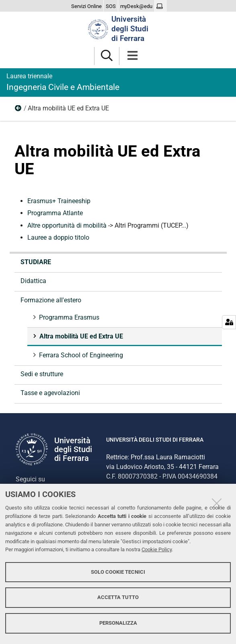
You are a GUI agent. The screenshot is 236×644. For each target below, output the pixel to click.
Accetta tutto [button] (118, 597)
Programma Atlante (55, 213)
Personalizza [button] (118, 623)
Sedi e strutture (42, 374)
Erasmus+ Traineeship (59, 201)
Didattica (33, 281)
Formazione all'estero (18, 110)
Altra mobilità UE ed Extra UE (80, 336)
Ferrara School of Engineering (80, 355)
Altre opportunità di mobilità (68, 225)
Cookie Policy (157, 549)
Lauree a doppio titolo (58, 237)
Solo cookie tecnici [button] (118, 572)
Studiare (36, 262)
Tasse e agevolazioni (50, 393)
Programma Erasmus (68, 317)
